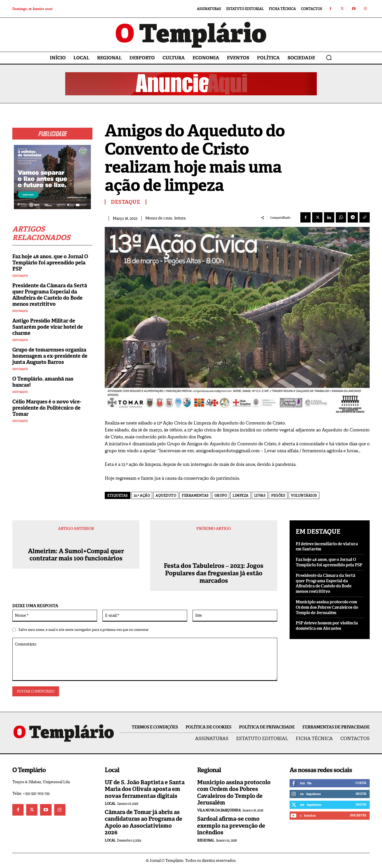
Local (110, 804)
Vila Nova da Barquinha (219, 810)
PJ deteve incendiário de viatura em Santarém (327, 547)
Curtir (361, 783)
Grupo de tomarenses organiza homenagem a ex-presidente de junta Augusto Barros (50, 356)
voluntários (304, 496)
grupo (221, 496)
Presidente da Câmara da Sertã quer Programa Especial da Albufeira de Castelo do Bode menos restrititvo (50, 295)
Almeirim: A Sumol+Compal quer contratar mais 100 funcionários (76, 562)
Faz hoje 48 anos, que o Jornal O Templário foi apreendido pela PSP (50, 263)
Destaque (20, 276)
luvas (260, 496)
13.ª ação (142, 496)
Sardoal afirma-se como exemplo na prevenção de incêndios (231, 826)
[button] (329, 58)
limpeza (241, 496)
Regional (206, 840)
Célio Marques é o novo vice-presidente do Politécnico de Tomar (47, 408)
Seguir (361, 794)
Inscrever (358, 815)
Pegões (278, 496)
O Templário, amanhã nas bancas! (43, 382)
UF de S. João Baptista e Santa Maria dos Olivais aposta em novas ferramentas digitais (145, 789)
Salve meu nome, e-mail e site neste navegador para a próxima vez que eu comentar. (84, 630)
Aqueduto (166, 496)
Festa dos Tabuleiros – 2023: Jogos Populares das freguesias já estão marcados (214, 573)
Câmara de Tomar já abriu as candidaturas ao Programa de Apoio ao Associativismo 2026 (144, 822)
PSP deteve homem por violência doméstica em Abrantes (327, 626)
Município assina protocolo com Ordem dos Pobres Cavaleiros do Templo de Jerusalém (327, 607)
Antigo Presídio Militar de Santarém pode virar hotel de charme (48, 327)
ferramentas (195, 496)
